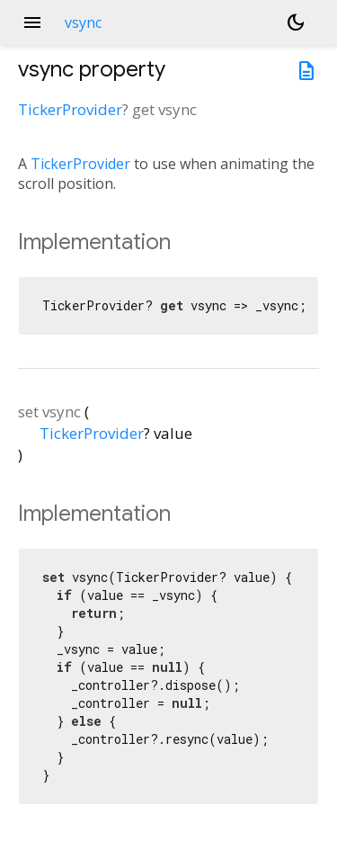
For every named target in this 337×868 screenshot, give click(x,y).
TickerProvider (70, 109)
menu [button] (32, 22)
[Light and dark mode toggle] (296, 22)
